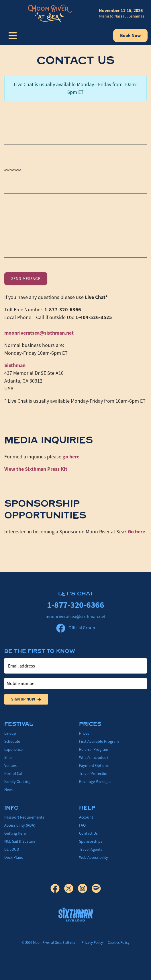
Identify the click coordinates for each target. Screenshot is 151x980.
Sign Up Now (26, 699)
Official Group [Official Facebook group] (76, 628)
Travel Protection (94, 773)
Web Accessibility (94, 857)
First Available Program (99, 741)
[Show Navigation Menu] (13, 36)
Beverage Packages (95, 782)
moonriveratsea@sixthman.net (39, 333)
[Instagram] (85, 888)
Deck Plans (14, 857)
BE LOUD (12, 849)
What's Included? (94, 757)
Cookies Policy (119, 943)
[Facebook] (57, 888)
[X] (71, 888)
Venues (10, 765)
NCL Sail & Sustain (20, 841)
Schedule (12, 741)
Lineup (10, 733)
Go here (136, 532)
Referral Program (94, 749)
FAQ (82, 825)
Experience (13, 749)
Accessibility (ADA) (20, 825)
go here (71, 457)
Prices (84, 733)
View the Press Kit (36, 469)
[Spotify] (96, 888)
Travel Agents (91, 849)
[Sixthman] (76, 914)
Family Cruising (17, 782)
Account (86, 817)
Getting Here (15, 833)
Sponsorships (91, 841)
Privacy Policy (92, 943)
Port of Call (14, 773)
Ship (8, 757)
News (9, 790)
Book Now (130, 35)
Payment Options (94, 765)
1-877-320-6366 (75, 605)
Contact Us (88, 833)
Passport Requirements (24, 817)
